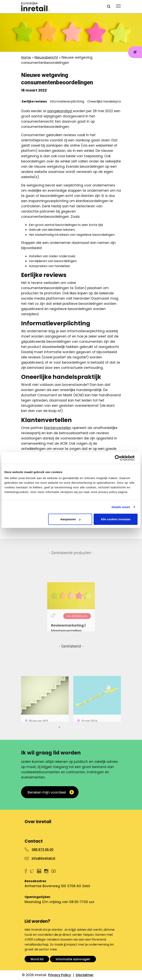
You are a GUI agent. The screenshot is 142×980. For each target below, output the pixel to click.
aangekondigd (60, 111)
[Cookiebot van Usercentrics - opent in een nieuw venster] (121, 458)
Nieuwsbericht (46, 57)
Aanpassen (70, 519)
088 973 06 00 (43, 850)
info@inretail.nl (43, 858)
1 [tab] (59, 727)
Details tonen (121, 507)
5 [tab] (83, 727)
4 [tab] (77, 727)
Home (26, 57)
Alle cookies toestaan (116, 519)
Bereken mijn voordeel (47, 792)
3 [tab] (71, 727)
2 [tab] (65, 727)
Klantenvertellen (58, 428)
